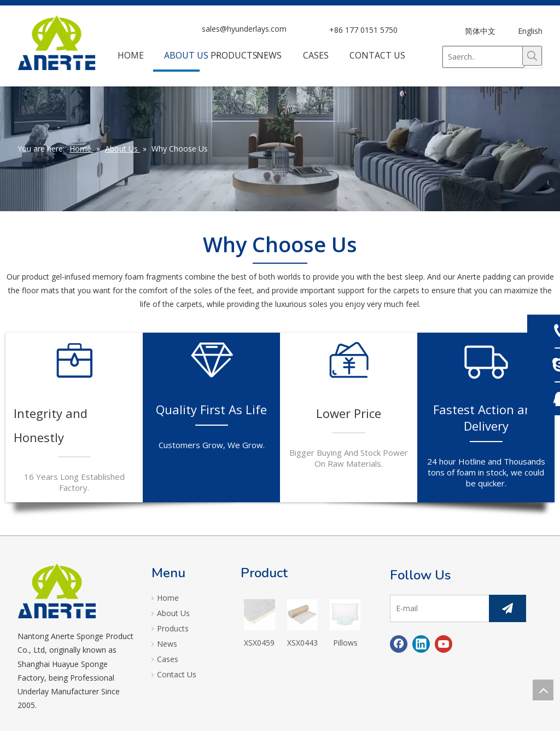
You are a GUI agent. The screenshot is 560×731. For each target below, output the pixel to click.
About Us (173, 613)
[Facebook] (399, 644)
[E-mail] (437, 608)
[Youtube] (444, 644)
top (543, 690)
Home (168, 598)
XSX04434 (302, 643)
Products (173, 628)
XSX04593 (259, 643)
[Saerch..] (483, 57)
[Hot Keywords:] (532, 56)
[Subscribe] (507, 608)
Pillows (345, 643)
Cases (168, 659)
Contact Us (177, 674)
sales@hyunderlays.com (244, 29)
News (167, 644)
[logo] (57, 591)
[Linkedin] (421, 644)
